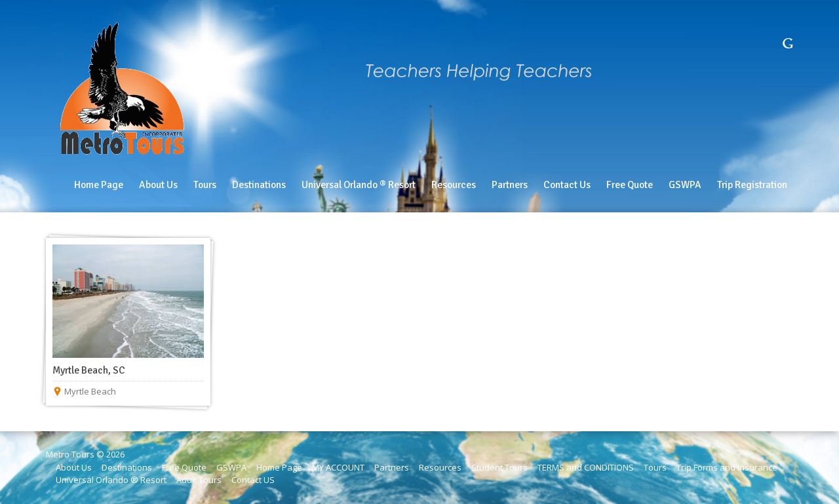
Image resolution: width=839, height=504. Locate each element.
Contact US (253, 480)
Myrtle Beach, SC (89, 370)
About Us (74, 467)
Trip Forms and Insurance (727, 467)
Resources (440, 467)
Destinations (127, 467)
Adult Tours (199, 480)
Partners (392, 467)
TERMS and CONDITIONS (586, 467)
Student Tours (499, 467)
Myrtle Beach (90, 391)
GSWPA (231, 467)
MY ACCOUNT (338, 467)
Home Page (279, 467)
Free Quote (184, 467)
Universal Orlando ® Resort (111, 480)
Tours (655, 467)
